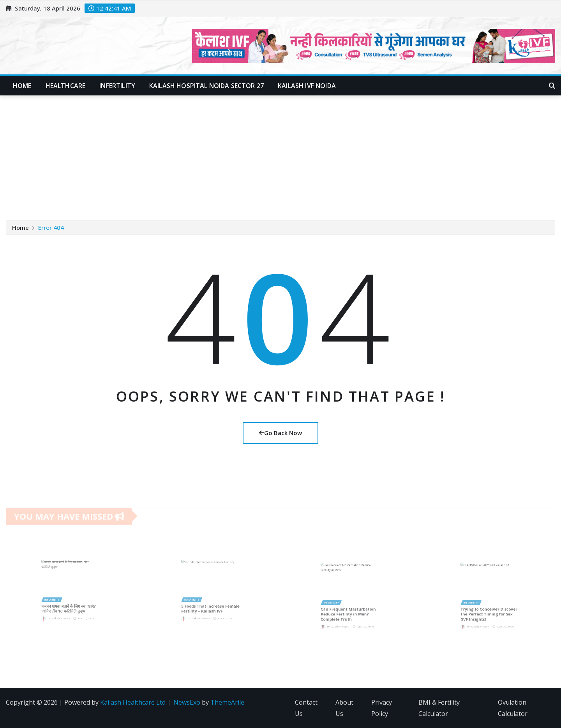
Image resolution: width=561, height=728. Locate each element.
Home (22, 86)
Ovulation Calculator (513, 708)
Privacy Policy (382, 708)
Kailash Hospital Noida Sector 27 (206, 86)
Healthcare (66, 86)
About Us (344, 708)
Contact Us (306, 708)
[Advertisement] (280, 154)
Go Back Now (280, 433)
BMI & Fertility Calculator (439, 708)
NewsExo (187, 702)
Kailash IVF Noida (307, 86)
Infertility (117, 86)
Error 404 (51, 227)
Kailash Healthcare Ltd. (133, 702)
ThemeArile (227, 702)
